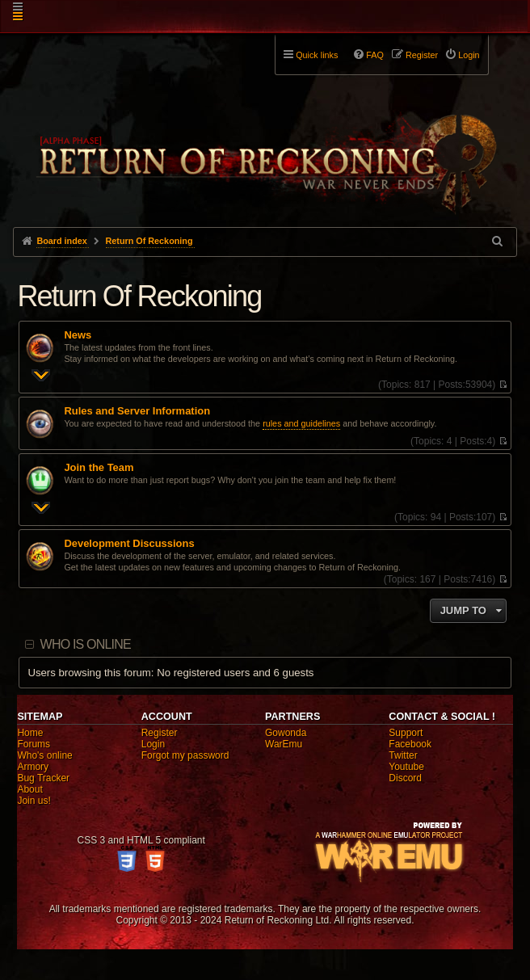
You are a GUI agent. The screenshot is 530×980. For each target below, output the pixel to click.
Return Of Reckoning (139, 296)
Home (30, 733)
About (29, 789)
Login (153, 744)
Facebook (410, 744)
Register (160, 733)
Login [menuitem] (469, 55)
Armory (33, 767)
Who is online (86, 644)
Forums (34, 744)
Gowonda (286, 733)
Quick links (317, 55)
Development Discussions (129, 544)
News (78, 335)
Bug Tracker (43, 778)
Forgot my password (185, 755)
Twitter (403, 755)
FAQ (375, 55)
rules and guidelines (301, 423)
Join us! (34, 801)
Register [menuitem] (422, 55)
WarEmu (284, 744)
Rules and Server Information (137, 411)
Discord (405, 778)
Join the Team (99, 468)
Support (406, 733)
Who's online (44, 755)
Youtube (406, 767)
